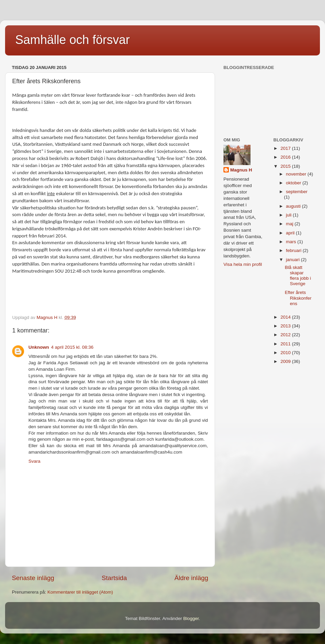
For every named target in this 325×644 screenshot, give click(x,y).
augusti (294, 206)
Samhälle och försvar (72, 40)
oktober (294, 183)
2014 (286, 317)
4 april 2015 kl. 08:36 (72, 347)
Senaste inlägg (33, 578)
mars (292, 242)
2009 (286, 361)
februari (295, 250)
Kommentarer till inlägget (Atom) (80, 592)
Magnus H (241, 170)
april (291, 233)
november (297, 174)
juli (289, 215)
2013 (286, 326)
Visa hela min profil (243, 264)
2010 (286, 353)
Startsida (114, 578)
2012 (286, 335)
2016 (286, 157)
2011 (286, 344)
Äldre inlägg (191, 578)
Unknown (39, 347)
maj (290, 224)
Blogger (191, 618)
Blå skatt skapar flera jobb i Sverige (298, 276)
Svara (34, 461)
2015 (286, 166)
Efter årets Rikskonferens (298, 298)
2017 (286, 148)
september (297, 192)
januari (294, 260)
